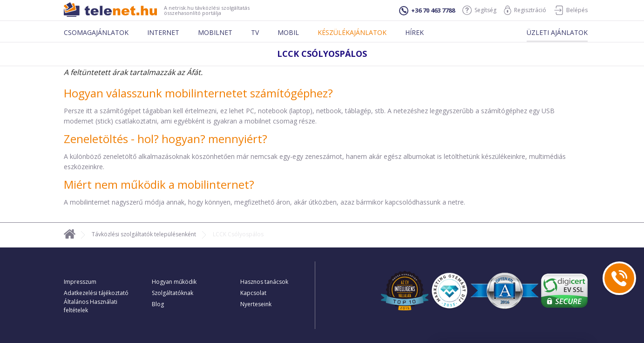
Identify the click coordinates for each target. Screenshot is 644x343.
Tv (255, 32)
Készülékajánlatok (352, 32)
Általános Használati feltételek (91, 306)
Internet (163, 32)
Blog (158, 304)
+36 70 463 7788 (427, 11)
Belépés (571, 10)
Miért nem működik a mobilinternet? (159, 184)
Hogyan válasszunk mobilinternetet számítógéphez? (198, 93)
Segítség (479, 10)
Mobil (288, 32)
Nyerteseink (256, 304)
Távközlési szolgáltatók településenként (144, 234)
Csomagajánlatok (96, 32)
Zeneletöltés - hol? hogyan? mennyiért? (166, 139)
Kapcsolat (253, 293)
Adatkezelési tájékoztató (96, 293)
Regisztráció (525, 10)
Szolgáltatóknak (173, 293)
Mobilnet (215, 32)
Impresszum (80, 282)
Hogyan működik (174, 282)
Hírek (414, 32)
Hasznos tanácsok (264, 282)
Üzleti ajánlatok (557, 32)
